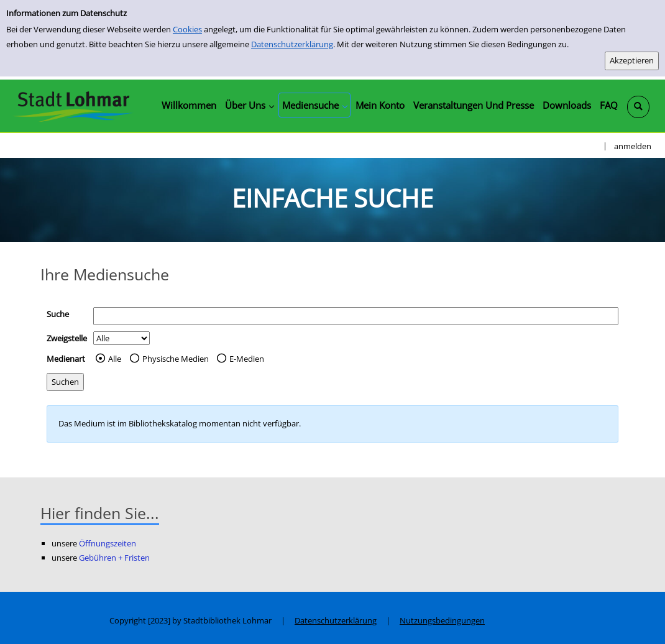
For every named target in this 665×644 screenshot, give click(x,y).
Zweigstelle (67, 338)
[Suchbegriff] (356, 316)
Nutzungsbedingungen (442, 620)
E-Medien (247, 359)
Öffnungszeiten (108, 543)
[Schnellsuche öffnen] (638, 107)
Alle (115, 359)
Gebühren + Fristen (114, 558)
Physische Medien (176, 359)
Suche (58, 314)
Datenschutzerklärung (292, 44)
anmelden (633, 146)
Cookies (187, 29)
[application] (249, 105)
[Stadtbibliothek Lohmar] (73, 106)
